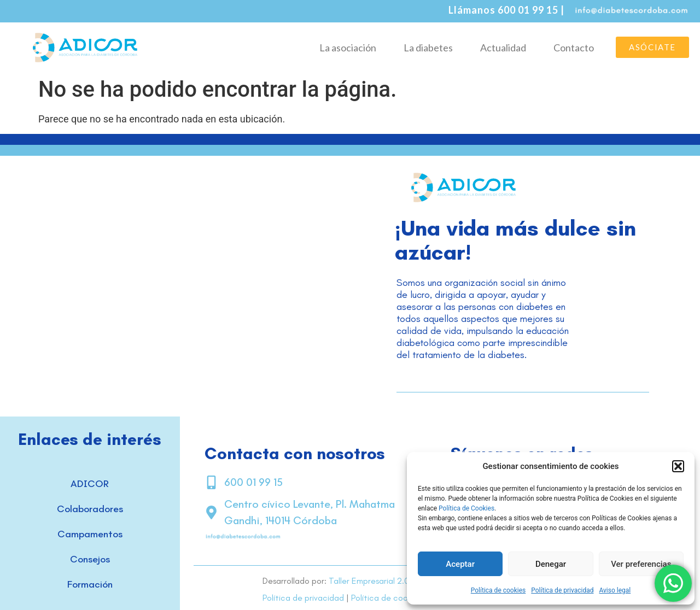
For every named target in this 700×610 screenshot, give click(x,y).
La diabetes (428, 48)
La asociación (348, 48)
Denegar (551, 564)
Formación (90, 584)
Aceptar (460, 564)
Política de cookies (498, 590)
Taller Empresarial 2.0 (369, 581)
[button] (678, 466)
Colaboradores (90, 509)
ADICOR (90, 484)
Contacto (574, 48)
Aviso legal (615, 590)
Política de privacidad (562, 590)
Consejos (90, 559)
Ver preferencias (641, 564)
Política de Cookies (466, 508)
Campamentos (90, 534)
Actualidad (503, 48)
